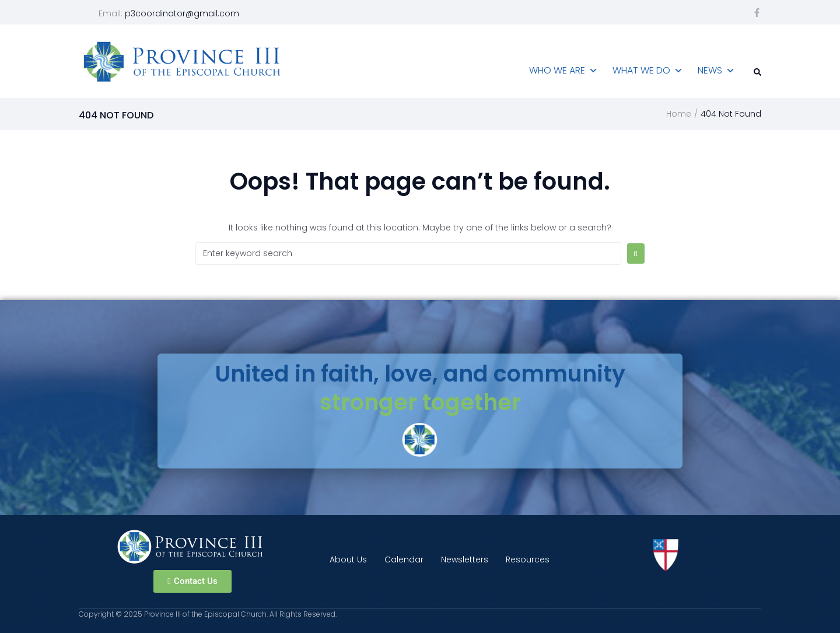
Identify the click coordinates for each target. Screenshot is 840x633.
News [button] (716, 71)
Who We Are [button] (563, 71)
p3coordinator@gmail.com (182, 13)
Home (679, 114)
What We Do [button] (648, 71)
